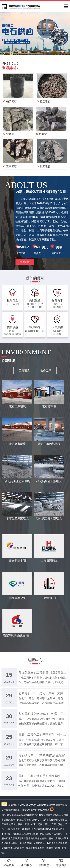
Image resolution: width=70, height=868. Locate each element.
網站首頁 (9, 863)
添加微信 (44, 863)
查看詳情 (25, 262)
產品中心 (26, 863)
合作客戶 (46, 371)
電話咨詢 (61, 863)
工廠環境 (24, 371)
